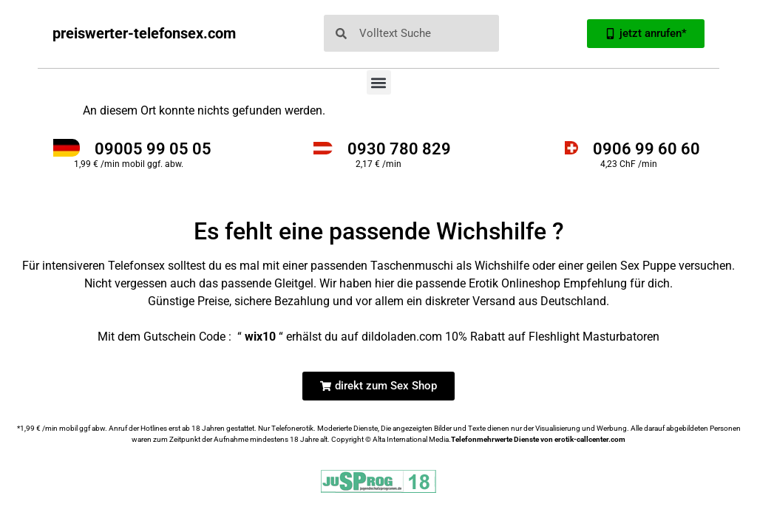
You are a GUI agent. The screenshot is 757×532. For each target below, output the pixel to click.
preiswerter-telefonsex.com (144, 33)
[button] (379, 82)
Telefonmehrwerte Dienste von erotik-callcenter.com (538, 439)
